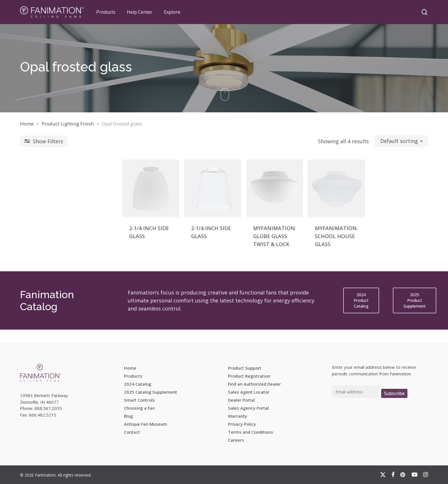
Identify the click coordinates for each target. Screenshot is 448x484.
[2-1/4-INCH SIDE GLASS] (58, 198)
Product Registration (249, 376)
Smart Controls (139, 400)
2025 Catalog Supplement (151, 392)
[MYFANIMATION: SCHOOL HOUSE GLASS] (306, 198)
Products (133, 376)
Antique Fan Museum (146, 424)
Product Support (245, 368)
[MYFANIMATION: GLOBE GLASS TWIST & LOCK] (223, 198)
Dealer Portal (241, 400)
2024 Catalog (138, 384)
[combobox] (401, 141)
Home (27, 124)
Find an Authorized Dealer (254, 384)
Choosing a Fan (139, 408)
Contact (132, 432)
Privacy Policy (242, 424)
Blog (128, 416)
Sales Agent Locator (249, 392)
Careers (236, 440)
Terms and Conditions (251, 432)
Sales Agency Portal (248, 408)
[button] (361, 313)
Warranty (238, 416)
